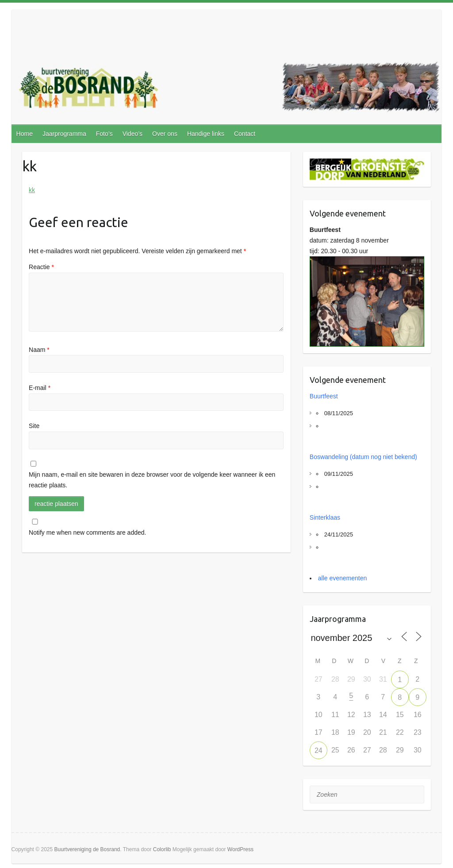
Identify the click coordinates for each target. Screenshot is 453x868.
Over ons (165, 134)
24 (319, 750)
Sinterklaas (325, 517)
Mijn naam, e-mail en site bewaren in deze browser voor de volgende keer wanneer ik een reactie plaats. (152, 480)
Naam (39, 350)
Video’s (132, 134)
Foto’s (104, 134)
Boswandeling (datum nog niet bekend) (363, 457)
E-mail (40, 388)
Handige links (206, 134)
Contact (245, 134)
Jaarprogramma (64, 134)
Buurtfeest (324, 396)
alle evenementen (343, 578)
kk (32, 190)
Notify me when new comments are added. (87, 532)
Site (34, 426)
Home (25, 134)
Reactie (41, 267)
